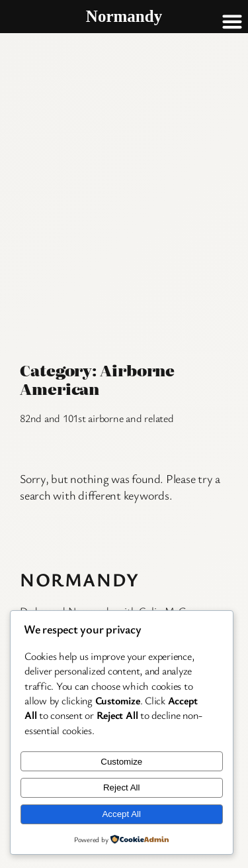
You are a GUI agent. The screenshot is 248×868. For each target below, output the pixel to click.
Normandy (80, 579)
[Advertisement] (124, 164)
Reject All (122, 787)
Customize (121, 762)
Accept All (121, 814)
